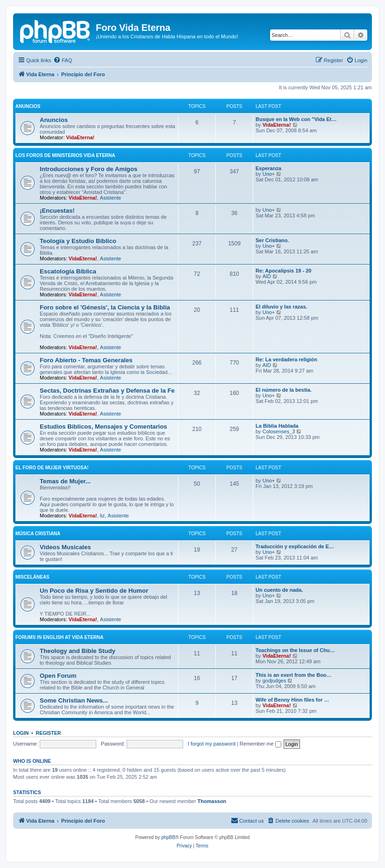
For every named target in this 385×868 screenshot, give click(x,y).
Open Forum (58, 676)
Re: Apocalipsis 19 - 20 (283, 271)
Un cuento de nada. (279, 590)
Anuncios (28, 106)
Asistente (111, 198)
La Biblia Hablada (277, 426)
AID (267, 276)
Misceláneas (32, 577)
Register (49, 733)
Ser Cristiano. (272, 240)
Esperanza (268, 168)
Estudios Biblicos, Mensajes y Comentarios (103, 427)
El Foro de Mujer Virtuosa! (52, 468)
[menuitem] (63, 60)
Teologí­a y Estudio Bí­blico (78, 241)
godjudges (274, 681)
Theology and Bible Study (78, 651)
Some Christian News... (74, 700)
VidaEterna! (80, 137)
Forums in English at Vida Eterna (60, 637)
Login (21, 733)
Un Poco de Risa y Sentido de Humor (94, 591)
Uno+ (269, 174)
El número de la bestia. (284, 390)
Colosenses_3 (279, 431)
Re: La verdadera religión (286, 359)
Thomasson (212, 801)
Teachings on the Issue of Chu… (295, 650)
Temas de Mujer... (65, 481)
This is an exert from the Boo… (294, 675)
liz (102, 516)
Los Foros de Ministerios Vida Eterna (65, 155)
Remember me (260, 744)
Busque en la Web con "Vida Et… (296, 119)
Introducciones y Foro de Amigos (89, 169)
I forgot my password (212, 744)
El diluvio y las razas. (282, 307)
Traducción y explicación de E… (295, 546)
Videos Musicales (65, 547)
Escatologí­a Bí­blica (68, 271)
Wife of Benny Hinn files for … (292, 700)
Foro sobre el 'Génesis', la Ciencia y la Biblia (105, 307)
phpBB (168, 837)
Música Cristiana (38, 534)
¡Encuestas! (57, 211)
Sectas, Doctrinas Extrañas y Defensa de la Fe (107, 391)
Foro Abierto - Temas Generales (86, 360)
